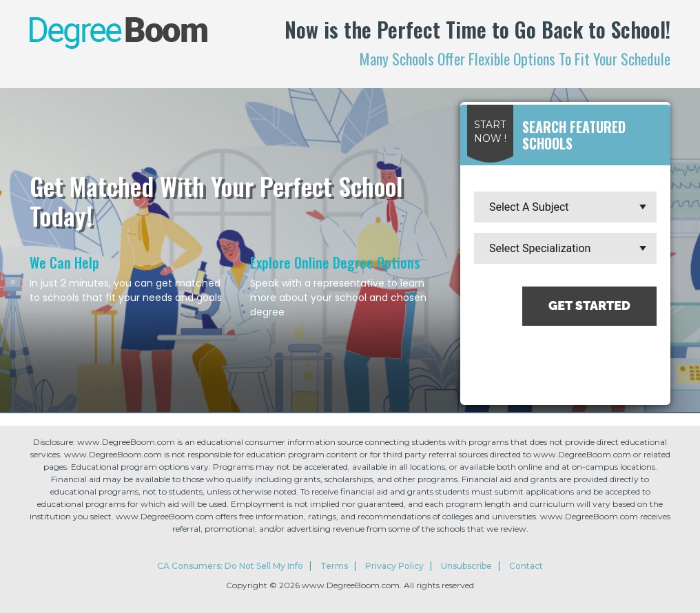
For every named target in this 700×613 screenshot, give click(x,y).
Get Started (589, 305)
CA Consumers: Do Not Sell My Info (230, 566)
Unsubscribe (466, 566)
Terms (334, 566)
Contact (526, 566)
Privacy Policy (394, 566)
